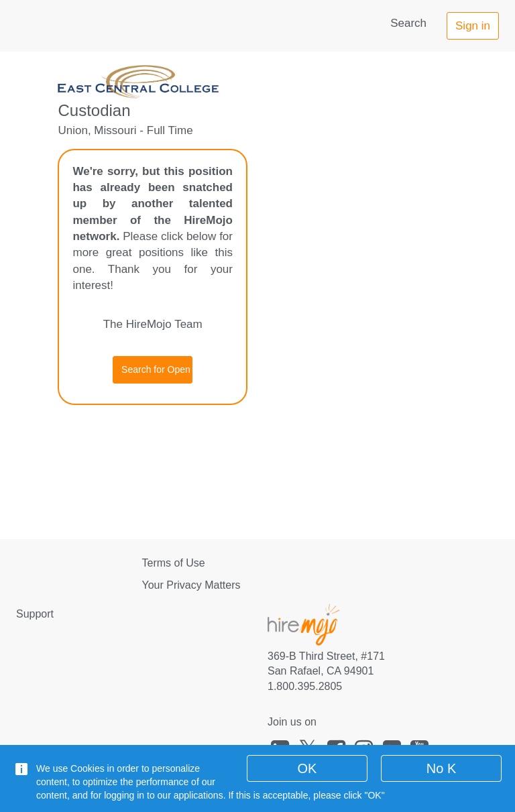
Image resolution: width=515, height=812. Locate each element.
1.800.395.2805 (305, 686)
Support (35, 614)
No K (441, 768)
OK (307, 768)
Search (408, 23)
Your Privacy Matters (191, 585)
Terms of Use (174, 563)
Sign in (473, 26)
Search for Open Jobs (157, 369)
